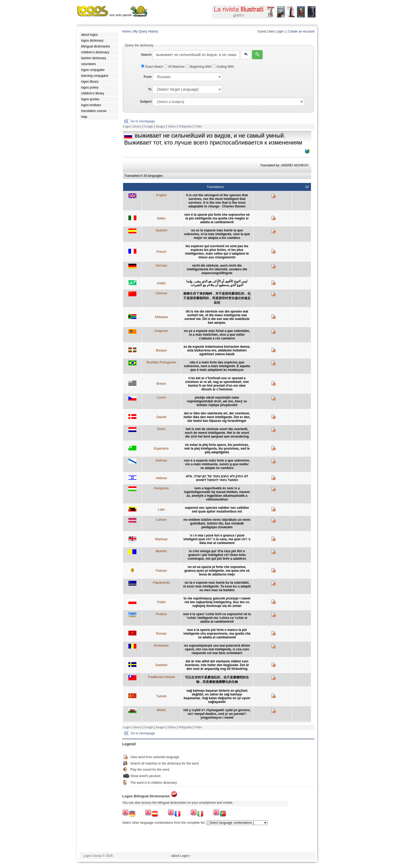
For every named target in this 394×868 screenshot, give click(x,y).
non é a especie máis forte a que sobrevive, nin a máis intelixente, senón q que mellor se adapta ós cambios (217, 464)
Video (198, 126)
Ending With (223, 67)
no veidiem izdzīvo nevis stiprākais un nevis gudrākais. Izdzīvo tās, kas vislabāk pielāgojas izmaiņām (217, 523)
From (148, 77)
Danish (161, 417)
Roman (161, 634)
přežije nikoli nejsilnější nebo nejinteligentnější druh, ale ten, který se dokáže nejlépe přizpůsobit (217, 401)
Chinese (161, 293)
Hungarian (161, 488)
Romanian (161, 646)
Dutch (161, 429)
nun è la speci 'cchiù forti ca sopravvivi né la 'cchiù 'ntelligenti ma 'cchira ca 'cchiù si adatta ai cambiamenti (217, 618)
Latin (161, 510)
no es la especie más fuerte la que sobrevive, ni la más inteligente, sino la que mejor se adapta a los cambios (217, 234)
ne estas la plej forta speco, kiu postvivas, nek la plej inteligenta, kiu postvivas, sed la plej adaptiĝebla (217, 449)
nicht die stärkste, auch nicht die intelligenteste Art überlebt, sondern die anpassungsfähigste (217, 269)
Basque (161, 350)
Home (127, 31)
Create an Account (301, 31)
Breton (161, 384)
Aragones (161, 331)
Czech (161, 398)
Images (161, 126)
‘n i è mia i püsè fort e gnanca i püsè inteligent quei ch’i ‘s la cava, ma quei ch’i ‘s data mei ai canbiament (217, 539)
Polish (161, 602)
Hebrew (161, 478)
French (161, 252)
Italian (161, 218)
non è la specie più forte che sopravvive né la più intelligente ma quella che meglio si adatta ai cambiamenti (217, 218)
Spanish (161, 230)
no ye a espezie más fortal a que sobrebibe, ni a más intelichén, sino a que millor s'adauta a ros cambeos (217, 335)
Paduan (161, 571)
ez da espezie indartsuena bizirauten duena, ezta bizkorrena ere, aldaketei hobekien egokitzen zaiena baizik (217, 350)
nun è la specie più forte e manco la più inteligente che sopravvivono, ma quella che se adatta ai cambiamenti (217, 634)
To (150, 89)
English (161, 195)
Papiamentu (161, 583)
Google (149, 126)
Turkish (161, 696)
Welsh (161, 710)
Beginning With (199, 67)
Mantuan (161, 539)
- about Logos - (180, 856)
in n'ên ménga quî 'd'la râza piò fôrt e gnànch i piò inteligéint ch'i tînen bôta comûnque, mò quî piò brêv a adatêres (217, 555)
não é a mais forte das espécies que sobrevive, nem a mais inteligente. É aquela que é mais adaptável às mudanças (217, 366)
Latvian (161, 520)
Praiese (161, 614)
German (161, 266)
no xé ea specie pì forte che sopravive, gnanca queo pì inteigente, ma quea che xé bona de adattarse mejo (217, 571)
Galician (161, 461)
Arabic (161, 283)
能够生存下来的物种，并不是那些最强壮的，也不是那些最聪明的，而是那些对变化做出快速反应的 (217, 298)
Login (280, 31)
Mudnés (161, 551)
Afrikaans (161, 317)
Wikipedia (185, 126)
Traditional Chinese (161, 677)
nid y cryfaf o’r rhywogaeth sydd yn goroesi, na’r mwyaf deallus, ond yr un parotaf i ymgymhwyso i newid (217, 714)
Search (146, 55)
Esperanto (161, 449)
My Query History (146, 31)
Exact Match (152, 67)
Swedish (161, 665)
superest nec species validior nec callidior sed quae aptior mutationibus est (217, 510)
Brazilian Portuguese (161, 362)
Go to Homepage (143, 121)
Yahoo (172, 126)
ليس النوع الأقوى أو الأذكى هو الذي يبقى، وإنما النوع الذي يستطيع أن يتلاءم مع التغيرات (217, 283)
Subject (146, 102)
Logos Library (132, 126)
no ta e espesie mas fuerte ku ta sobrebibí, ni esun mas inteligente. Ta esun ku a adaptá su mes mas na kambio (217, 586)
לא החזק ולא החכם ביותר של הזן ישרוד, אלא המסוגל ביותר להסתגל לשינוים (217, 478)
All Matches (175, 67)
